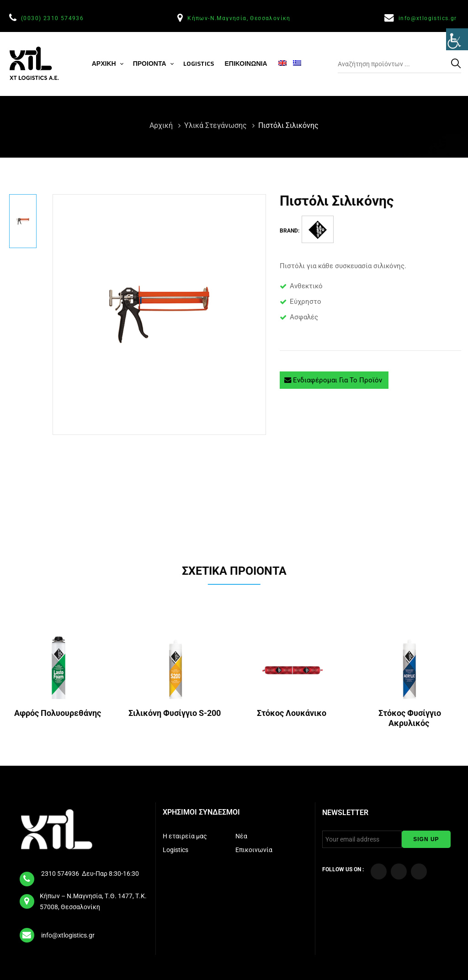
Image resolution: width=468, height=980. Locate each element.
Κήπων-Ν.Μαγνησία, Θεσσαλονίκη (240, 18)
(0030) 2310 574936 (53, 18)
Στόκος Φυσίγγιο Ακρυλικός (410, 718)
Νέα (242, 836)
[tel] (27, 876)
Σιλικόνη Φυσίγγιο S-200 (175, 713)
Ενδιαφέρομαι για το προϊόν (334, 380)
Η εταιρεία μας (186, 836)
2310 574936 (61, 874)
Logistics (176, 850)
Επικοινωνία (255, 850)
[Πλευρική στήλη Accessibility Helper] (457, 43)
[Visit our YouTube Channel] (399, 871)
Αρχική (162, 125)
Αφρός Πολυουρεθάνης (58, 713)
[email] (27, 932)
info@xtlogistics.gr (429, 18)
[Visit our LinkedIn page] (419, 871)
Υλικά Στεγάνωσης (216, 125)
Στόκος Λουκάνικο (292, 713)
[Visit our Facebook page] (379, 871)
